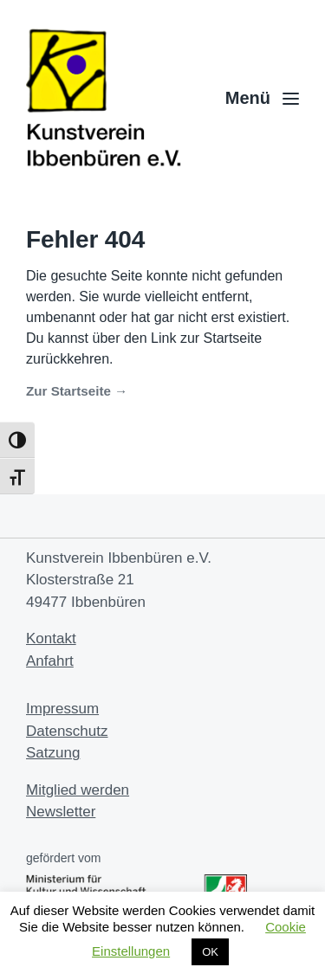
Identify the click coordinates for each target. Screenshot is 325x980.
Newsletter (61, 812)
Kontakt (51, 638)
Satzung (53, 753)
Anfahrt (50, 661)
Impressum (62, 709)
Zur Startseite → (77, 391)
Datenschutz (67, 731)
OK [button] (210, 952)
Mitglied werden (78, 790)
